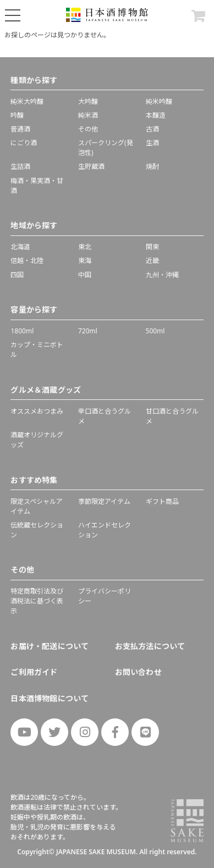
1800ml (22, 331)
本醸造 (156, 115)
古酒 (152, 129)
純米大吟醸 (27, 101)
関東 (152, 247)
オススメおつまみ (37, 411)
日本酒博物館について (50, 698)
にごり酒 (24, 143)
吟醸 (17, 115)
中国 (85, 275)
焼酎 (152, 166)
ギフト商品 (162, 501)
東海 (85, 260)
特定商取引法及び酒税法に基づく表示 (37, 601)
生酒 (152, 143)
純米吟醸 (159, 101)
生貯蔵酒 (91, 166)
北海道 (20, 247)
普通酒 (20, 129)
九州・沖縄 (162, 275)
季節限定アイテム (104, 501)
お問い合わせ (138, 672)
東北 (85, 247)
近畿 (152, 260)
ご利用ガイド (34, 672)
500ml (155, 331)
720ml (88, 331)
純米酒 (88, 115)
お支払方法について (150, 646)
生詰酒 (20, 166)
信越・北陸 (27, 260)
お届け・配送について (50, 646)
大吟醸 (88, 101)
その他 (88, 129)
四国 (17, 275)
